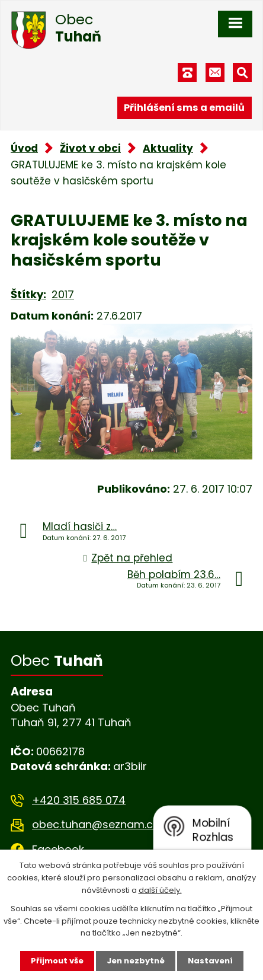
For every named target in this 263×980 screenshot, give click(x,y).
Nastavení (210, 961)
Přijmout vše (57, 961)
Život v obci (90, 148)
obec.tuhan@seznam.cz (95, 824)
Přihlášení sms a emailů (184, 108)
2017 (63, 294)
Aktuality (168, 148)
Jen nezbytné (136, 961)
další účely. (160, 890)
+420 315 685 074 (79, 800)
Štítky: (28, 294)
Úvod (24, 148)
